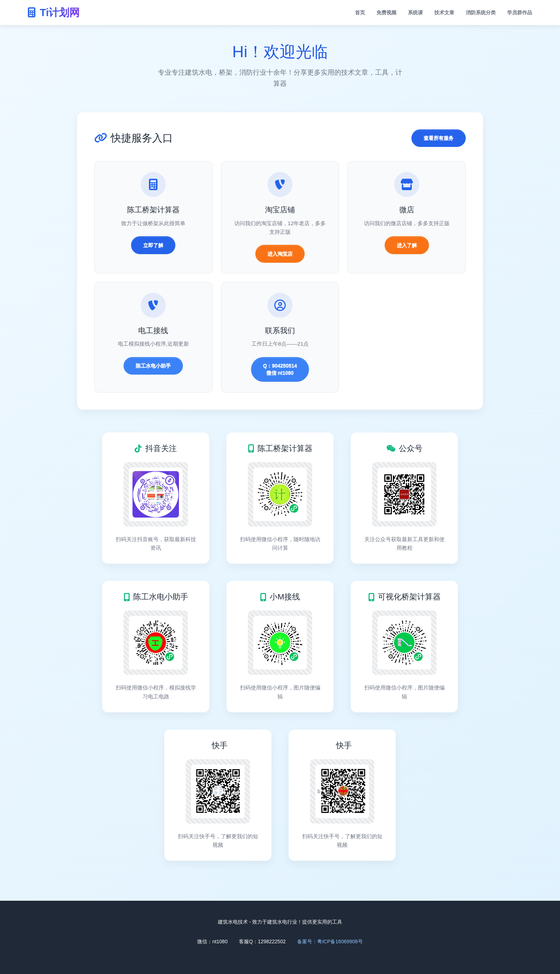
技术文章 (444, 13)
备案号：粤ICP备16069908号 (330, 941)
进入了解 (407, 245)
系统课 (415, 13)
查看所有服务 (439, 138)
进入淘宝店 (280, 254)
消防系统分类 (481, 13)
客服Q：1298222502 (262, 941)
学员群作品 (520, 13)
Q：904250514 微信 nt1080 (280, 369)
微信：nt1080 (212, 941)
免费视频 (386, 13)
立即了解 (153, 245)
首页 (360, 13)
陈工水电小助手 (153, 366)
